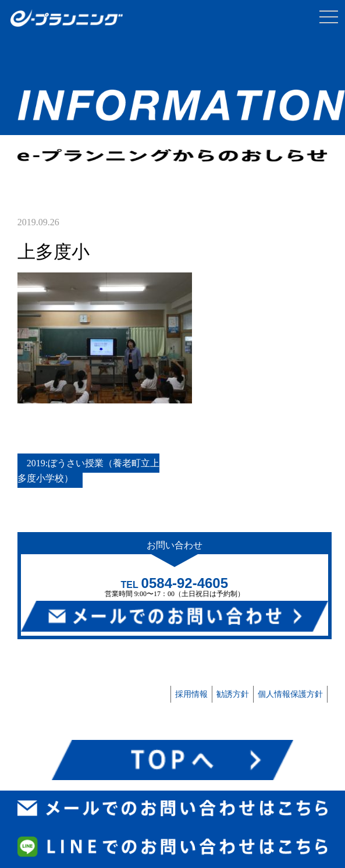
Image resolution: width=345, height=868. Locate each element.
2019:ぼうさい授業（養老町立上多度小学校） (88, 471)
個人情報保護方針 (290, 694)
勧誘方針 (233, 694)
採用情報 (191, 694)
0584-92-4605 (185, 583)
